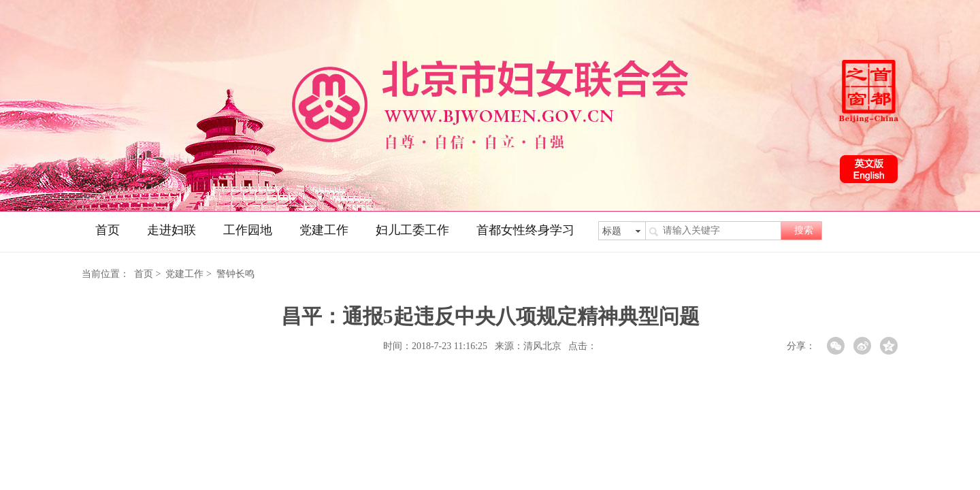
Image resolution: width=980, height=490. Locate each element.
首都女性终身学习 (525, 230)
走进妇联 (171, 230)
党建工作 (324, 230)
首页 (108, 230)
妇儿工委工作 (412, 230)
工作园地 (248, 230)
